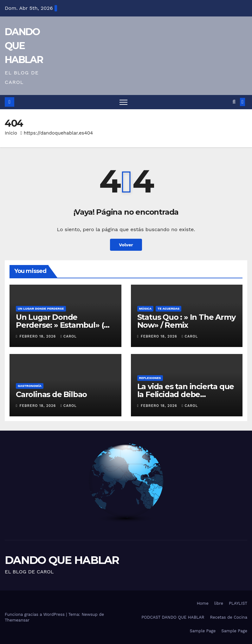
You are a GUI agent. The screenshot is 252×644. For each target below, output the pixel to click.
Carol (69, 336)
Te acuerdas (168, 309)
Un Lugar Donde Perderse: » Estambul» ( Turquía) (60, 325)
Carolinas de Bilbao (51, 394)
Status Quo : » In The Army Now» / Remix (186, 321)
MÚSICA (145, 309)
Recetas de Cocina (229, 617)
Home (203, 603)
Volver (126, 245)
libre (219, 603)
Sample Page (203, 631)
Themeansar (17, 620)
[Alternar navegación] (123, 102)
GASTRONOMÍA (30, 386)
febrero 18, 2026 (39, 336)
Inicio (11, 133)
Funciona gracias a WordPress (35, 614)
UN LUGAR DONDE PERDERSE (41, 309)
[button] (234, 102)
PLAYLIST (238, 603)
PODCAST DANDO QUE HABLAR (173, 617)
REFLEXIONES (150, 378)
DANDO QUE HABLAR (24, 46)
